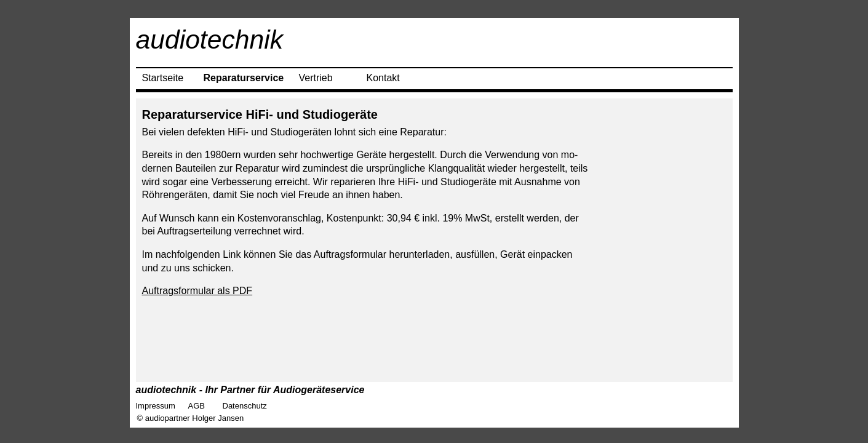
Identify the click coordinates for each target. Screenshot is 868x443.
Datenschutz (245, 406)
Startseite (163, 78)
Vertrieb (316, 78)
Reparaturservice (244, 78)
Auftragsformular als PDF (197, 291)
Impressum (156, 406)
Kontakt (383, 78)
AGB (197, 406)
